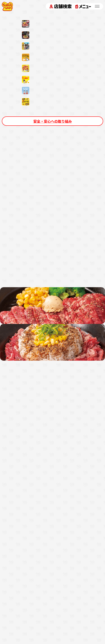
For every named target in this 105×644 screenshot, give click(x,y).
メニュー (83, 6)
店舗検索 (61, 6)
